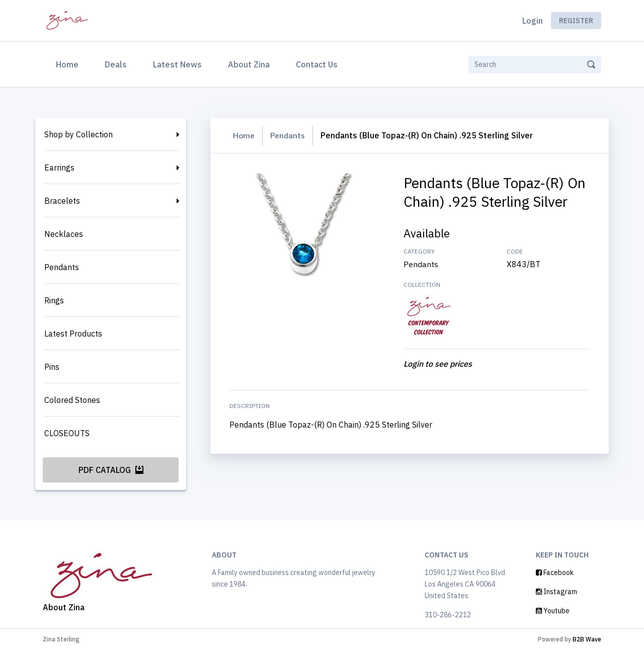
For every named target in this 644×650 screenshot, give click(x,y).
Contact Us (317, 64)
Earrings (59, 168)
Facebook (555, 573)
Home (69, 63)
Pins (52, 367)
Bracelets (62, 201)
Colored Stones (72, 400)
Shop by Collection (78, 134)
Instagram (556, 592)
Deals (116, 64)
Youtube (553, 611)
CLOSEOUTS (67, 433)
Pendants (62, 267)
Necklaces (64, 234)
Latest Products (73, 334)
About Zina (249, 64)
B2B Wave (587, 639)
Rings (54, 300)
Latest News (177, 64)
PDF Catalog (111, 470)
